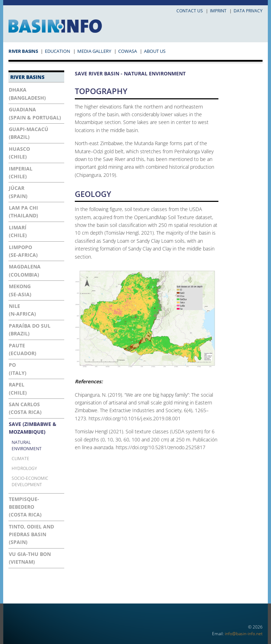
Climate (20, 458)
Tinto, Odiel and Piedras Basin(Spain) (31, 534)
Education (58, 51)
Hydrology (24, 468)
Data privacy (248, 11)
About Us (155, 51)
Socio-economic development (30, 481)
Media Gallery (94, 51)
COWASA (128, 51)
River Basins (23, 51)
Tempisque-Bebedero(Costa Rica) (25, 507)
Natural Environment (27, 445)
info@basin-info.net (244, 634)
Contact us (190, 11)
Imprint (218, 11)
